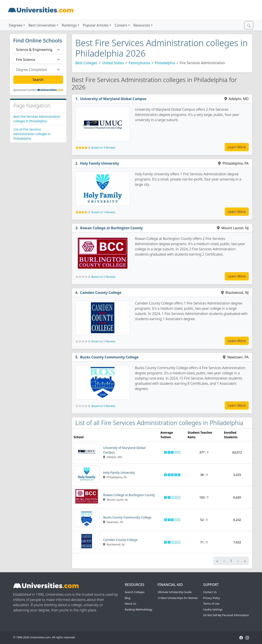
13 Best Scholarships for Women (178, 598)
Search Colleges (135, 592)
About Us (131, 604)
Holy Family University (99, 163)
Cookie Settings (213, 610)
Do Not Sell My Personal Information (226, 615)
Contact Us (210, 592)
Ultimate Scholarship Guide (174, 592)
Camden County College (101, 293)
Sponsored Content (25, 90)
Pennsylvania (139, 63)
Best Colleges (86, 63)
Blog (128, 598)
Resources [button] (142, 25)
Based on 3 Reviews (103, 212)
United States (113, 63)
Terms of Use (211, 604)
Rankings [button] (69, 25)
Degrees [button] (16, 25)
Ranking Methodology (139, 610)
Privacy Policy (211, 598)
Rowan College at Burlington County (111, 228)
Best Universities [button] (42, 25)
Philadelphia (165, 63)
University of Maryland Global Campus (113, 99)
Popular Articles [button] (96, 25)
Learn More (237, 147)
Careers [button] (121, 25)
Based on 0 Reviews (103, 277)
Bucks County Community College (109, 357)
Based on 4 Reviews (103, 148)
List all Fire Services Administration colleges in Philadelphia (32, 134)
